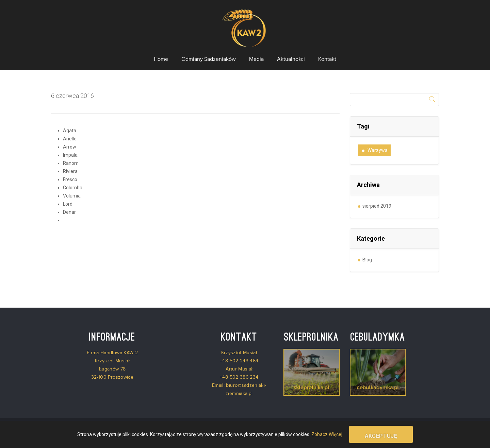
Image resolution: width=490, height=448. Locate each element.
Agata (70, 131)
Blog (367, 260)
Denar (69, 212)
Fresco (70, 179)
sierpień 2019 (377, 206)
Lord (68, 204)
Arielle (70, 139)
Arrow (70, 147)
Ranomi (71, 163)
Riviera (70, 171)
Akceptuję (381, 436)
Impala (70, 155)
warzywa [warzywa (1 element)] (378, 150)
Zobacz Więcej (327, 434)
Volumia (72, 196)
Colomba (73, 188)
